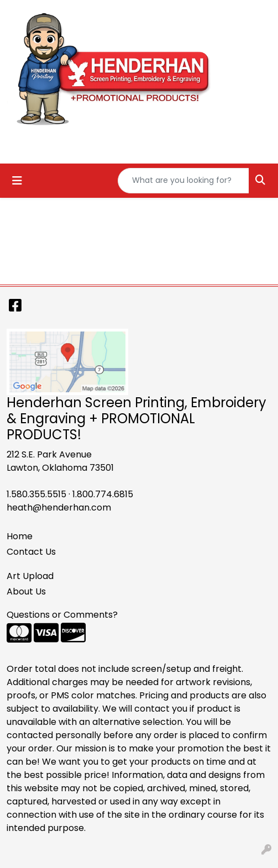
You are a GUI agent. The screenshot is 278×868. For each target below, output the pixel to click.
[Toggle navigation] (17, 181)
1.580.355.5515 (36, 494)
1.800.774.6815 (103, 494)
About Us (26, 591)
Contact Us (31, 552)
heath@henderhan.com (59, 507)
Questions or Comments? (62, 615)
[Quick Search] (183, 181)
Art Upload (30, 576)
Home (20, 536)
